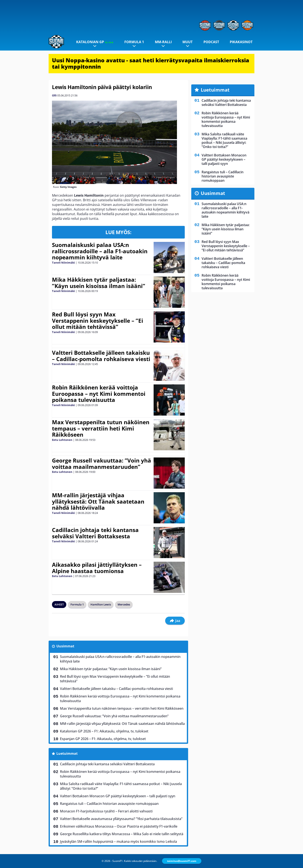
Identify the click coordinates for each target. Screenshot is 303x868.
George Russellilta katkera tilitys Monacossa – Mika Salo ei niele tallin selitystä (122, 834)
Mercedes (124, 604)
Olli (54, 95)
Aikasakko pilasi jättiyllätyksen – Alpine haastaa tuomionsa (97, 568)
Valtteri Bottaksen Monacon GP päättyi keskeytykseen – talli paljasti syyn (118, 796)
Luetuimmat (67, 753)
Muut (187, 42)
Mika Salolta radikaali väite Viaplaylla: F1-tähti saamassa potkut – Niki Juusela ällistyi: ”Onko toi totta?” (121, 786)
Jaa (175, 621)
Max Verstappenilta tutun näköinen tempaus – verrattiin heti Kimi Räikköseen (101, 428)
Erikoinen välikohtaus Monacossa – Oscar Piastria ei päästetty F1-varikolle (119, 826)
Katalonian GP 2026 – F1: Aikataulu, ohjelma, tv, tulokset (104, 731)
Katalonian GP (95, 42)
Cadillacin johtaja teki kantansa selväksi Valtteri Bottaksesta (95, 533)
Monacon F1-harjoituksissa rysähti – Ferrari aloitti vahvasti (106, 811)
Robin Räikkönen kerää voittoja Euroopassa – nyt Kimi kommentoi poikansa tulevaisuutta (99, 394)
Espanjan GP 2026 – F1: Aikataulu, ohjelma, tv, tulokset (103, 739)
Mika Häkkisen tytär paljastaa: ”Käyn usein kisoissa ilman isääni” (99, 283)
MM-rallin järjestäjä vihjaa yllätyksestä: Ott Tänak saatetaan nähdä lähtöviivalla (98, 501)
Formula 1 (134, 42)
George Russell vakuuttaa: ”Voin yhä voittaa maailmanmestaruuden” (102, 464)
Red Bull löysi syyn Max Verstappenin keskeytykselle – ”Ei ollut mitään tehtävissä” (98, 321)
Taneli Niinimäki (63, 263)
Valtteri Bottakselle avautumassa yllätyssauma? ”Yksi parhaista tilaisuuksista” (121, 819)
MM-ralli (163, 42)
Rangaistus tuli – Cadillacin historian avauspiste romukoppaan (109, 804)
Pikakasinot (241, 42)
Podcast (211, 42)
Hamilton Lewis (101, 604)
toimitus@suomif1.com (182, 861)
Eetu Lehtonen (62, 440)
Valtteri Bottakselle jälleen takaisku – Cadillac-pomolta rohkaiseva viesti (101, 356)
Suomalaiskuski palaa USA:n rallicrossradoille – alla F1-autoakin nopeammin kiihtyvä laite (100, 251)
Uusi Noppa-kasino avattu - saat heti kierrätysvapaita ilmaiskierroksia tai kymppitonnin (151, 63)
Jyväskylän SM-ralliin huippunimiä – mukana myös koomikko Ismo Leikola (118, 841)
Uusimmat (65, 646)
